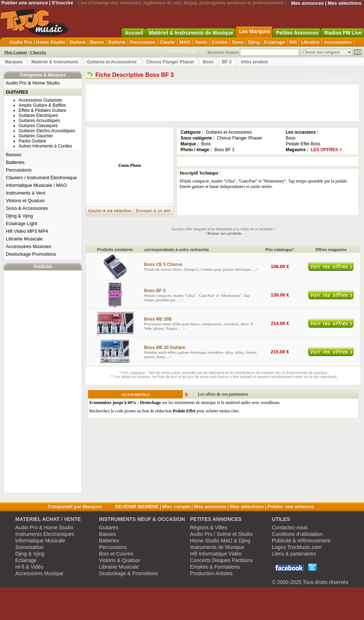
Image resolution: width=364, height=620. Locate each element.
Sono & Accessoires (27, 208)
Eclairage (274, 42)
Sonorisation (29, 547)
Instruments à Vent (25, 193)
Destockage (182, 51)
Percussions (19, 170)
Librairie (310, 42)
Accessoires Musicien (29, 246)
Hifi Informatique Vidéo (216, 554)
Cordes (220, 42)
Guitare (78, 42)
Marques (14, 62)
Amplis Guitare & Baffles (42, 105)
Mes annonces (308, 3)
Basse (97, 42)
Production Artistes (211, 573)
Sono (238, 42)
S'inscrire (62, 3)
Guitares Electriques (38, 115)
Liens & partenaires (294, 554)
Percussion (143, 42)
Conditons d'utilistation (297, 534)
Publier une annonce (25, 3)
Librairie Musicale (24, 239)
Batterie (117, 42)
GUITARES (17, 92)
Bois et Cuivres (116, 554)
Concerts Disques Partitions (221, 560)
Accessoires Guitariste (40, 100)
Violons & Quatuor (120, 560)
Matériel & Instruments (55, 62)
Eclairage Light (21, 223)
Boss (208, 62)
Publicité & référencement (301, 541)
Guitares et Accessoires (112, 62)
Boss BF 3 (224, 150)
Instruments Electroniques (45, 534)
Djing (254, 42)
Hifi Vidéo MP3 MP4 (27, 231)
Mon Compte (16, 52)
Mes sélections (345, 3)
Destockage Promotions (31, 254)
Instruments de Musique (217, 547)
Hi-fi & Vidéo (29, 567)
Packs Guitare (32, 141)
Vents (201, 42)
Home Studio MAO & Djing (220, 541)
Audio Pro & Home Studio (33, 83)
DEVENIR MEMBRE (137, 507)
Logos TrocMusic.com (297, 547)
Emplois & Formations (215, 567)
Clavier (167, 42)
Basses (14, 155)
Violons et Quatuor (25, 201)
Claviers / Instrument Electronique (41, 178)
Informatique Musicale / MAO (36, 185)
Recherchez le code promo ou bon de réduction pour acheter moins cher (164, 411)
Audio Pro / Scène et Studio (221, 534)
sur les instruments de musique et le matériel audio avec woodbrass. (185, 403)
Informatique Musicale (40, 541)
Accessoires (338, 42)
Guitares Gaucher (36, 136)
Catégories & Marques (43, 75)
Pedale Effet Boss (303, 144)
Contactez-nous (290, 527)
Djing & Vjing (19, 216)
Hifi (293, 42)
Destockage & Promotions (128, 573)
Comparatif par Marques (75, 507)
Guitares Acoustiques (39, 121)
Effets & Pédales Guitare (42, 110)
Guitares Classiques (38, 126)
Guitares (109, 527)
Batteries (15, 162)
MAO (185, 42)
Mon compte (176, 507)
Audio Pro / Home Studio (37, 42)
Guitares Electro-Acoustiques (47, 131)
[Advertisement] (43, 382)
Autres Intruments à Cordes (45, 146)
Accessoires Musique (39, 573)
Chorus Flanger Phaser (170, 62)
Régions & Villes (209, 527)
